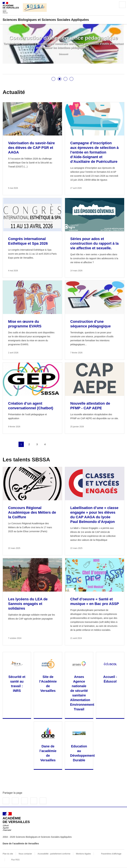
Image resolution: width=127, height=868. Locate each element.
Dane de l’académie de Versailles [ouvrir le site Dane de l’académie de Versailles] (21, 844)
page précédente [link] (13, 444)
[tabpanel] (63, 44)
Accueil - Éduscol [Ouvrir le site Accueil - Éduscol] (110, 679)
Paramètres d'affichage (111, 854)
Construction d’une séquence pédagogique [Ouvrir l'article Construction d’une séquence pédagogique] (91, 324)
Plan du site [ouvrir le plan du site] (8, 854)
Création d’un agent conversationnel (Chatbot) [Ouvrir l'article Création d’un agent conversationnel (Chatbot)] (31, 406)
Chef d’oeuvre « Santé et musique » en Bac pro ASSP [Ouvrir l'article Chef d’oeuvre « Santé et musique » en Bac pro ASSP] (95, 601)
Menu (122, 5)
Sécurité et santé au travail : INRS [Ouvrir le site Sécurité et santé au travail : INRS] (17, 684)
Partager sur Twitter (15, 801)
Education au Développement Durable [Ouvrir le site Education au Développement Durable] (82, 753)
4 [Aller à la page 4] (45, 444)
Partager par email (34, 801)
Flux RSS (15, 860)
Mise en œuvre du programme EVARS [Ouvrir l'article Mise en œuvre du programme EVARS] (25, 324)
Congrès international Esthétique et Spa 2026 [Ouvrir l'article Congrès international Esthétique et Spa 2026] (28, 241)
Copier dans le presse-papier (43, 801)
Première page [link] (5, 444)
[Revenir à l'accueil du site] (16, 822)
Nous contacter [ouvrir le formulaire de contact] (25, 854)
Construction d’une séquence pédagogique (63, 38)
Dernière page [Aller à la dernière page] (61, 444)
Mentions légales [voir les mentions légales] (83, 854)
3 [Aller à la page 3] (37, 444)
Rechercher (113, 5)
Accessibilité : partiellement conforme (54, 854)
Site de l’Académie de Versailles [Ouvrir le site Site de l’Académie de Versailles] (48, 684)
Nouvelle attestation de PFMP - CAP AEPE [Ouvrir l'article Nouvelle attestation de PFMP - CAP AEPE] (90, 406)
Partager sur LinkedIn (24, 801)
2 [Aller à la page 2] (29, 444)
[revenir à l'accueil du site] (63, 20)
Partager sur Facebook (6, 801)
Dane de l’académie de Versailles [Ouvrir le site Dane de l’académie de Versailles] (48, 753)
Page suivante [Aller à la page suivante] (53, 444)
